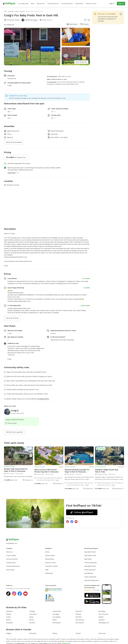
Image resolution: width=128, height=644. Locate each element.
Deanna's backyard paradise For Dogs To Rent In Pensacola (77, 471)
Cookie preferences (13, 566)
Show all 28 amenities (14, 142)
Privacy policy (11, 563)
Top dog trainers (67, 4)
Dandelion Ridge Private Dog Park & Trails (106, 471)
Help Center (10, 570)
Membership (50, 559)
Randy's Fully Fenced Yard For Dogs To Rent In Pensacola (16, 470)
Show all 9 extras (12, 318)
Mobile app (49, 573)
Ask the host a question (15, 432)
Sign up (121, 4)
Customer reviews (51, 566)
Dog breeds (79, 4)
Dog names (41, 4)
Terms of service (12, 559)
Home (47, 552)
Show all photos (81, 62)
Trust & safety (11, 555)
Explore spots (50, 555)
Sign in (112, 4)
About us (9, 552)
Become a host (91, 4)
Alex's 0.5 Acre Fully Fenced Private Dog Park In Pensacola (46, 471)
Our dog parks (23, 4)
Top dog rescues (53, 4)
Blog (32, 4)
